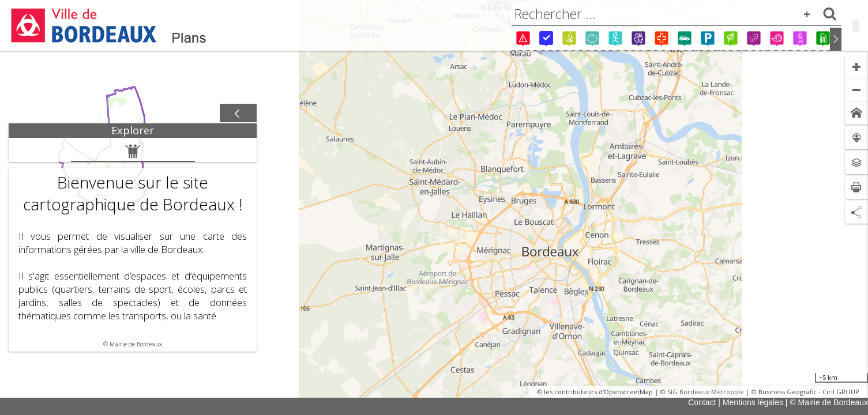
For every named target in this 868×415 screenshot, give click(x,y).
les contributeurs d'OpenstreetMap (598, 392)
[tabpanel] (133, 245)
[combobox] (677, 14)
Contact (702, 402)
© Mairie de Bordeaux (829, 402)
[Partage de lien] (856, 212)
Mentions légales (753, 402)
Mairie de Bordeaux (136, 344)
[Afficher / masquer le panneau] (238, 114)
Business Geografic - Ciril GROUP (809, 392)
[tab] (133, 131)
